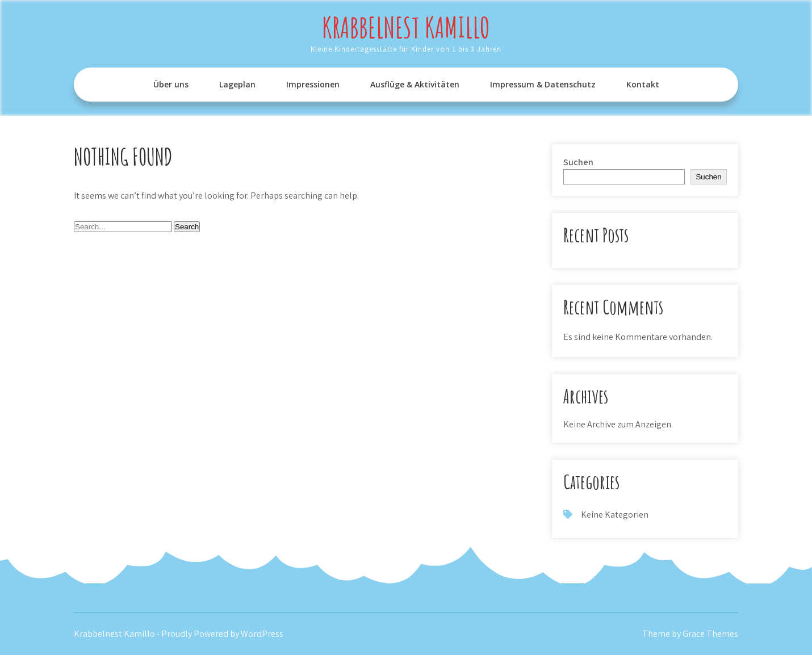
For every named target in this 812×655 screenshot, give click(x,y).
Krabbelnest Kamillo (406, 27)
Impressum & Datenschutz (543, 84)
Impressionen (313, 84)
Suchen (578, 162)
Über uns (171, 84)
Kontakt (643, 84)
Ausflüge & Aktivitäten (415, 84)
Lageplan (237, 84)
